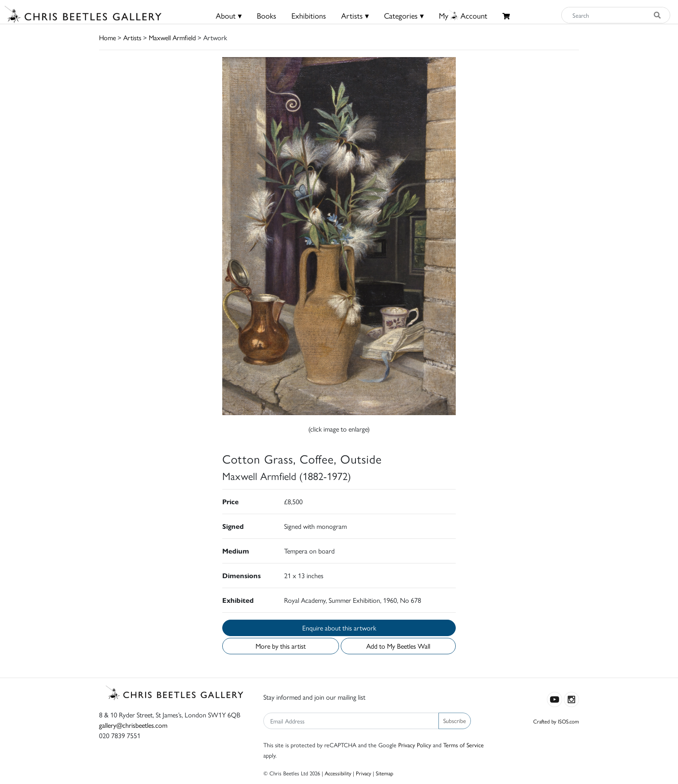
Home (107, 37)
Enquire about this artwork (339, 628)
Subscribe (455, 720)
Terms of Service (464, 745)
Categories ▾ (404, 15)
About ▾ (229, 15)
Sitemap (385, 773)
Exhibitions (309, 15)
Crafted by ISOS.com (556, 721)
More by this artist (281, 646)
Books (267, 15)
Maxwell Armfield (172, 37)
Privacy (363, 773)
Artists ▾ (355, 15)
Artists (132, 37)
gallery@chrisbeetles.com (133, 725)
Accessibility (338, 773)
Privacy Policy (415, 745)
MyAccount (463, 15)
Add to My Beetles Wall (398, 646)
